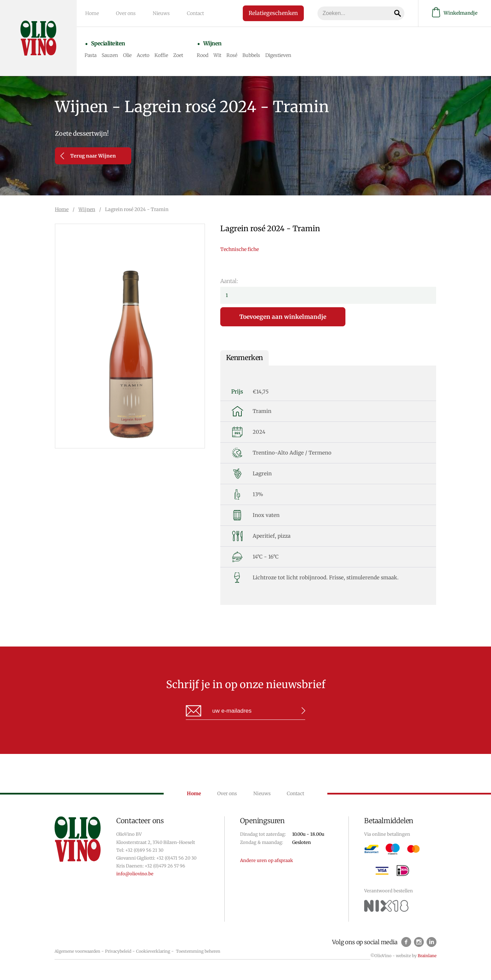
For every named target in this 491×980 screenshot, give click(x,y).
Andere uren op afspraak (266, 860)
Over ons (126, 13)
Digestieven (278, 55)
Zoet (178, 55)
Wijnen (212, 43)
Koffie (161, 55)
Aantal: (229, 281)
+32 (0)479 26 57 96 (165, 866)
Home (92, 13)
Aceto (143, 55)
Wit (217, 55)
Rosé (232, 55)
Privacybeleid (118, 951)
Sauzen (110, 55)
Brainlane (427, 956)
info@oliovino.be (135, 874)
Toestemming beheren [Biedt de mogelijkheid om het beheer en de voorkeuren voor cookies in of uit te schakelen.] (198, 951)
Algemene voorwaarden (77, 951)
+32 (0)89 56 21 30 (144, 850)
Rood (203, 55)
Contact (195, 13)
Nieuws (161, 13)
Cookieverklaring (153, 951)
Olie (127, 55)
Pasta (91, 55)
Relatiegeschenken (273, 13)
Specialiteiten (108, 43)
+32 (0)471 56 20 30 (176, 858)
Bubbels (251, 55)
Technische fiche (240, 249)
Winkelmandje (455, 13)
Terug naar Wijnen (88, 156)
